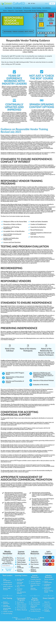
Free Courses (51, 20)
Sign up (52, 3)
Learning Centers (21, 575)
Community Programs (21, 599)
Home (5, 11)
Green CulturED (49, 598)
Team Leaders (7, 575)
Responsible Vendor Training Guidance (28, 40)
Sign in (47, 3)
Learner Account (21, 552)
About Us (11, 11)
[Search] (40, 3)
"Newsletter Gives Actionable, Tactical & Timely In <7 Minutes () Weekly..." (8, 560)
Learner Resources (35, 576)
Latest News (41, 20)
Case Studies (19, 11)
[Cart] (43, 3)
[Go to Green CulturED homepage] (13, 3)
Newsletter (51, 26)
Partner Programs (35, 599)
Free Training (7, 598)
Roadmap (41, 28)
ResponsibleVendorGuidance (14, 21)
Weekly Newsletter (8, 552)
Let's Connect (48, 552)
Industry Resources (35, 552)
